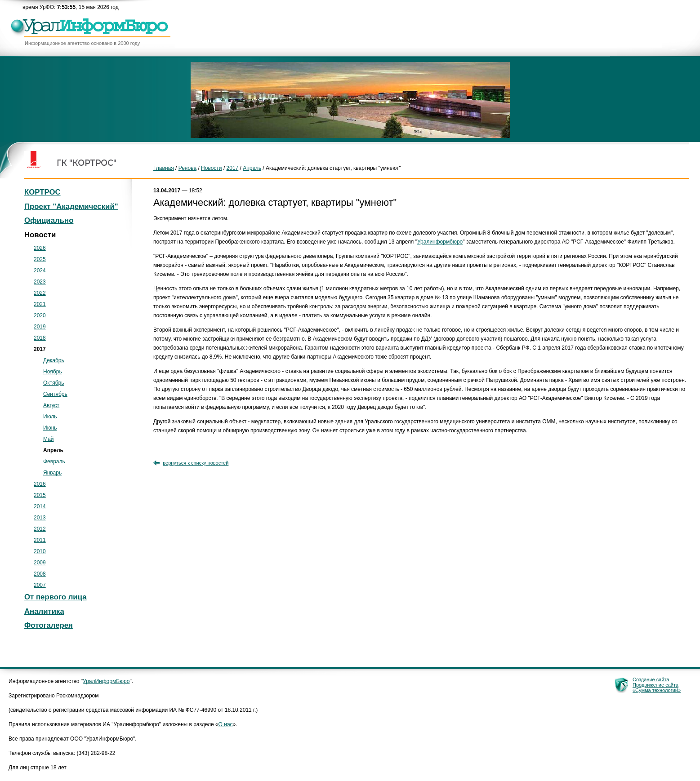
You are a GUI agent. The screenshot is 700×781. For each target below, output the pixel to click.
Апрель (252, 168)
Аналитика (44, 611)
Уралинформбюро (440, 242)
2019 (40, 327)
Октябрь (54, 383)
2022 (40, 293)
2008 (40, 574)
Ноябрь (53, 372)
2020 (40, 315)
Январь (52, 473)
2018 (40, 338)
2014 (40, 506)
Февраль (54, 461)
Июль (50, 417)
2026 (40, 248)
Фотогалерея (49, 625)
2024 (40, 271)
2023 (40, 282)
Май (49, 439)
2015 (40, 495)
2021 (40, 304)
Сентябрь (55, 394)
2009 (40, 563)
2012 (40, 529)
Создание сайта (651, 679)
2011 (40, 540)
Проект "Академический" (71, 206)
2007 (40, 585)
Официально (49, 220)
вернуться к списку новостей (196, 463)
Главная (164, 168)
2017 (233, 168)
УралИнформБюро (106, 681)
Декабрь (54, 360)
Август (51, 405)
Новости (211, 168)
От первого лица (56, 597)
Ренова (187, 168)
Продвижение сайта (655, 685)
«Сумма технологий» (657, 690)
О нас (226, 724)
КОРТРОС (42, 192)
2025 (40, 259)
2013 (40, 518)
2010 (40, 551)
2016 (40, 484)
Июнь (50, 428)
